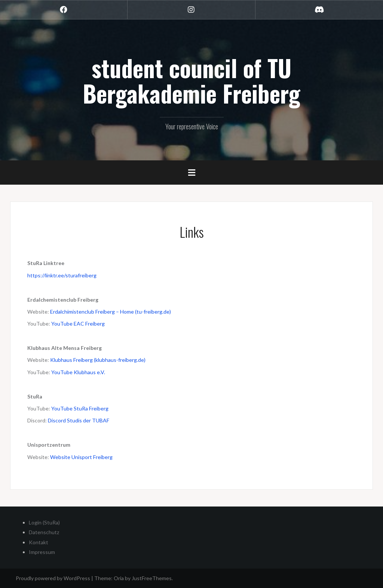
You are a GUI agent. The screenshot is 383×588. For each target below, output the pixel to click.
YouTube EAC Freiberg (78, 324)
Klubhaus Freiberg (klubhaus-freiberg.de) (98, 360)
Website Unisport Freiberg (81, 457)
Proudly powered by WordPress (53, 578)
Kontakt (39, 542)
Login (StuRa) (44, 522)
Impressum (42, 552)
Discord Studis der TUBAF (79, 420)
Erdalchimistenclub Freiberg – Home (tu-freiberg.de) (111, 312)
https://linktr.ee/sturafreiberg (62, 275)
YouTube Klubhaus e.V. (78, 372)
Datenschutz (44, 532)
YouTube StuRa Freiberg (80, 408)
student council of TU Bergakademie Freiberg (191, 80)
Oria (119, 578)
